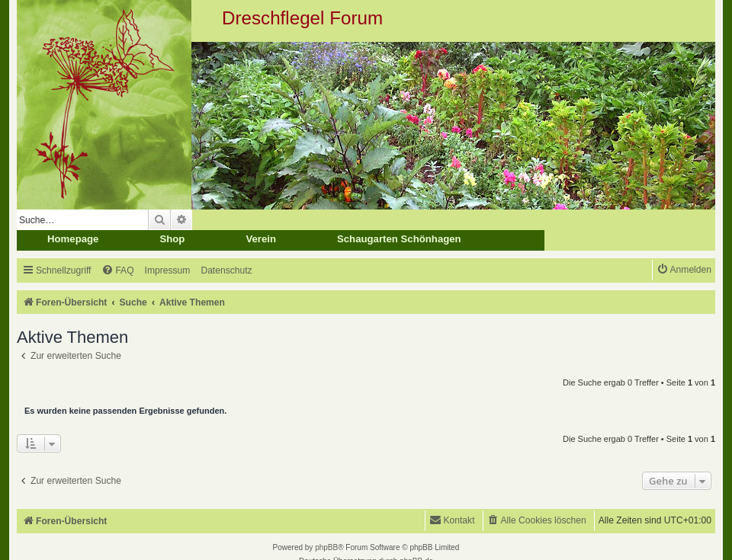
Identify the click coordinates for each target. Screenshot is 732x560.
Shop (172, 239)
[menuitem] (117, 271)
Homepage (73, 239)
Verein (261, 239)
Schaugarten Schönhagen (399, 239)
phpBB (326, 547)
